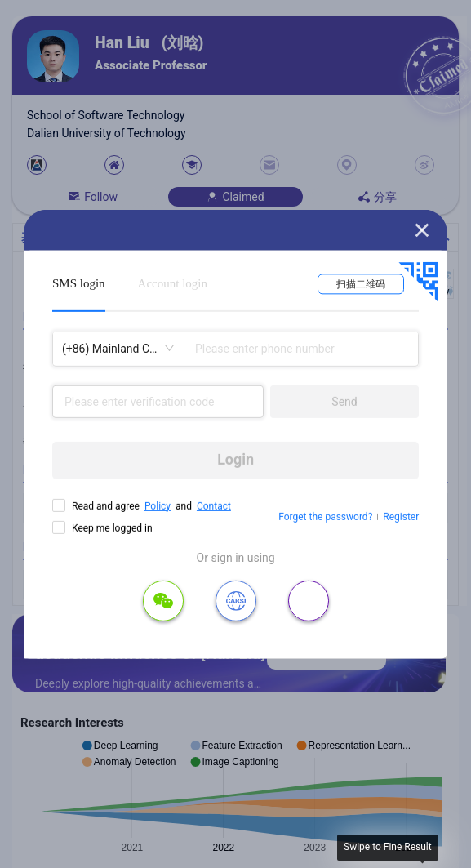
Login (235, 459)
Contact (214, 505)
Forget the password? (325, 517)
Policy (158, 505)
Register (401, 517)
